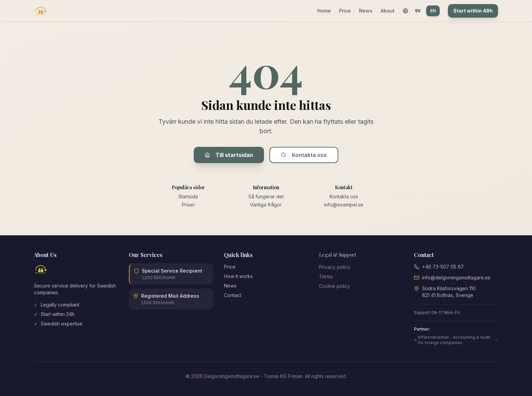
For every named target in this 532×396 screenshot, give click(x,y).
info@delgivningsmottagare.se (456, 278)
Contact (233, 295)
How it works (238, 276)
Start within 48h (473, 11)
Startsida (188, 196)
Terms (326, 276)
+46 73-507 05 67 (443, 267)
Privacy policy (335, 267)
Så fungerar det (266, 196)
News (366, 11)
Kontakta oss (304, 155)
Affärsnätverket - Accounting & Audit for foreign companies (456, 340)
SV (418, 11)
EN (433, 11)
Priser (188, 205)
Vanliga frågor (266, 205)
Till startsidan (229, 155)
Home (324, 11)
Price (345, 11)
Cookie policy (335, 286)
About (388, 11)
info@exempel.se (344, 205)
